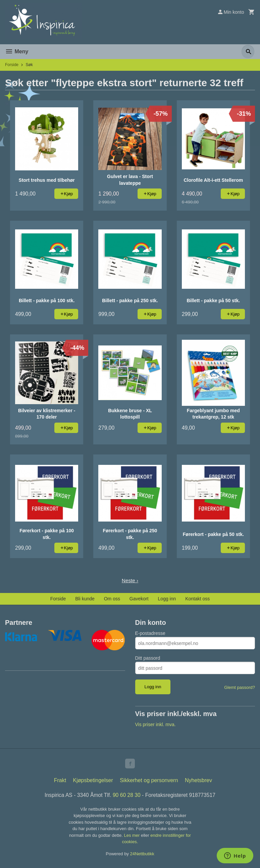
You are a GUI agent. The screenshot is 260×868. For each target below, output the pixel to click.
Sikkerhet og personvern (149, 781)
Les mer (132, 836)
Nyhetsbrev (198, 781)
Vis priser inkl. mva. (155, 724)
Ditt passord (148, 658)
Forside (12, 65)
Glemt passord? (240, 687)
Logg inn (167, 599)
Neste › (130, 580)
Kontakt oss (197, 599)
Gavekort (139, 599)
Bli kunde (85, 599)
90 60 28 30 (127, 796)
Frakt (60, 781)
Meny (17, 51)
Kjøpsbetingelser (93, 781)
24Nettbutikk (142, 855)
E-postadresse (150, 633)
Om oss (112, 599)
